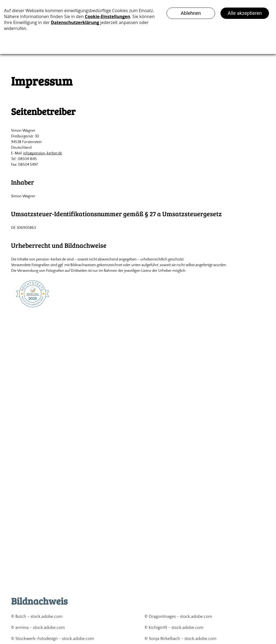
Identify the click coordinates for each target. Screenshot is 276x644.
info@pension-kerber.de (43, 153)
